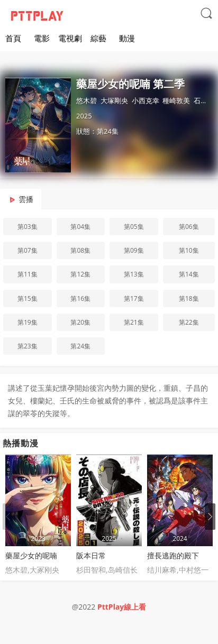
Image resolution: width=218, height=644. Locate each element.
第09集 (134, 250)
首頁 (13, 38)
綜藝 (98, 38)
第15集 (28, 298)
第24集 (80, 346)
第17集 (134, 298)
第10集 (189, 250)
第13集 (134, 274)
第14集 (189, 274)
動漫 (127, 38)
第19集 (28, 322)
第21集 (134, 322)
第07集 (28, 250)
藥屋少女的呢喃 (31, 555)
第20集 (80, 322)
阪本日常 (91, 555)
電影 (42, 38)
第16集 (80, 298)
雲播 (26, 199)
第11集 (28, 274)
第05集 (134, 227)
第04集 (80, 227)
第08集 (80, 250)
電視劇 (70, 38)
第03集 (28, 227)
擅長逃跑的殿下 (173, 555)
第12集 (80, 274)
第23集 (28, 346)
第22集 (189, 322)
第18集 (189, 298)
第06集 (189, 227)
